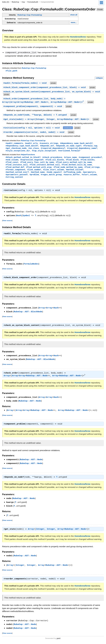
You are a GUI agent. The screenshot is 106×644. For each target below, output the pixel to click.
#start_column (89, 176)
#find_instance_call (17, 166)
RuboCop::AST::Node (37, 378)
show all (74, 15)
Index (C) (6, 2)
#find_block (72, 161)
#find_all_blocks (55, 161)
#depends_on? (47, 146)
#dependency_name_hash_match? (76, 144)
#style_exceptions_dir (18, 151)
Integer (41, 531)
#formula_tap (90, 146)
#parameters (89, 174)
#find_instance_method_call (45, 166)
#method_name (38, 174)
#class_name (70, 158)
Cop (23, 2)
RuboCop (15, 2)
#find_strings (92, 169)
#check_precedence (52, 158)
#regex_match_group (51, 176)
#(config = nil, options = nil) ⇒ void (32, 128)
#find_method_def (15, 169)
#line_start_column (54, 171)
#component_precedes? (90, 158)
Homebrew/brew (78, 37)
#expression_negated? (32, 161)
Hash (19, 218)
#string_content (14, 179)
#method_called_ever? (17, 174)
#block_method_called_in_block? (23, 158)
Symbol (26, 218)
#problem (34, 176)
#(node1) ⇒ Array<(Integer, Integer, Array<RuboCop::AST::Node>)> (47, 120)
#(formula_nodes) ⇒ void (26, 83)
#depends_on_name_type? (69, 146)
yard (58, 640)
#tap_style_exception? (44, 151)
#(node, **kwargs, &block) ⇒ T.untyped (36, 115)
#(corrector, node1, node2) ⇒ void (35, 132)
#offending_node (72, 174)
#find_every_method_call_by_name (74, 163)
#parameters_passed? (17, 176)
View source (7, 223)
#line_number (34, 171)
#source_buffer (72, 176)
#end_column (12, 161)
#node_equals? (54, 174)
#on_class (34, 149)
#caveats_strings (49, 144)
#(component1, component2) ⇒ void (34, 107)
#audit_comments (14, 144)
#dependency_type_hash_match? (22, 146)
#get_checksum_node (16, 149)
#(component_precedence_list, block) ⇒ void (45, 87)
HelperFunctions (28, 155)
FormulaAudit (33, 2)
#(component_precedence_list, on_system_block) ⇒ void (52, 92)
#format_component (16, 171)
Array (42, 310)
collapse (99, 78)
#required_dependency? (53, 149)
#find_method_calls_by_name (77, 166)
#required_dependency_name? (82, 149)
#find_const (12, 163)
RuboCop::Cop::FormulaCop (30, 15)
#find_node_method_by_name (68, 169)
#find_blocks (88, 161)
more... (74, 22)
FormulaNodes (31, 266)
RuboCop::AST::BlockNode (28, 314)
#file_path (11, 71)
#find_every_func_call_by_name (37, 163)
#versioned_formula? (69, 151)
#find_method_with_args (39, 169)
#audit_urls (31, 144)
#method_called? (75, 171)
